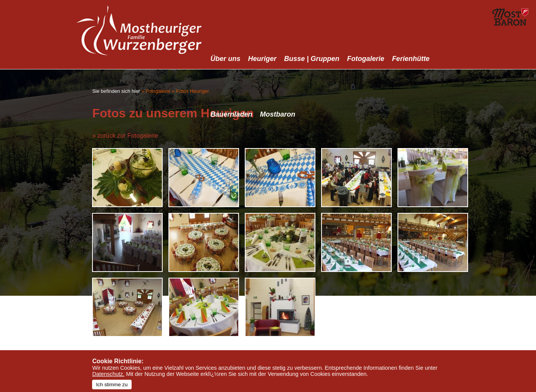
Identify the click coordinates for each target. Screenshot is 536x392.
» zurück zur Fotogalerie (125, 136)
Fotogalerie (366, 59)
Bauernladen (232, 114)
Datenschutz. (108, 374)
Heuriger (262, 59)
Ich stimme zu (112, 385)
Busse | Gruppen (312, 59)
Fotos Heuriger (193, 91)
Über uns (226, 59)
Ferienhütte (411, 59)
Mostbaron (278, 114)
